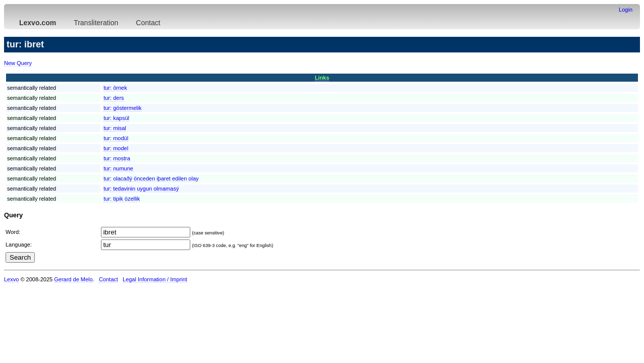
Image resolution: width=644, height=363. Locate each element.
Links (322, 78)
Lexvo (11, 279)
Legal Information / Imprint (155, 279)
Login (626, 10)
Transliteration (96, 23)
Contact (148, 23)
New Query (18, 63)
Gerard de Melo (73, 279)
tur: (115, 88)
